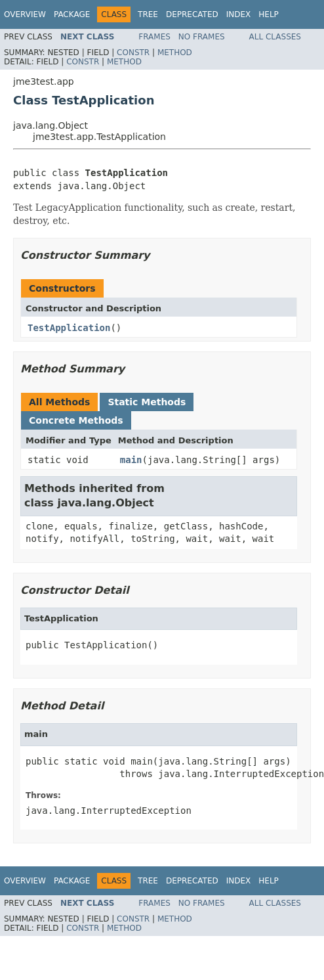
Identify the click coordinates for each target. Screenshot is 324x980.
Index (239, 14)
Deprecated (192, 14)
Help (269, 14)
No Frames (202, 37)
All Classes (275, 37)
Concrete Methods (76, 420)
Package (72, 14)
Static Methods (147, 402)
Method (175, 53)
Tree (148, 14)
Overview (25, 14)
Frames (154, 37)
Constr (133, 53)
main (131, 460)
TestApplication (69, 328)
